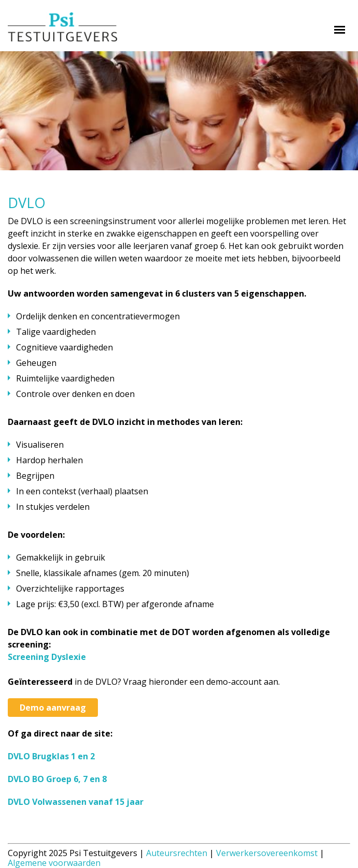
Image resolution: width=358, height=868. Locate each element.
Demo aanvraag (53, 708)
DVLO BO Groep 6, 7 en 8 (57, 779)
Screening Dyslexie (47, 657)
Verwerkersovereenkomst (267, 853)
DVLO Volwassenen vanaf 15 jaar (76, 802)
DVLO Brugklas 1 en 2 (51, 756)
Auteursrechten (177, 853)
